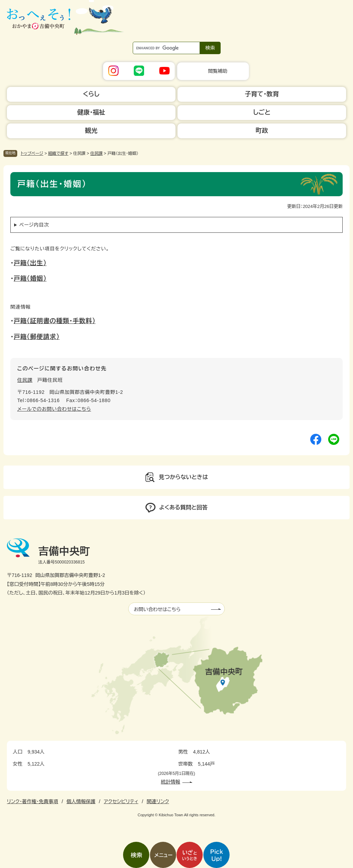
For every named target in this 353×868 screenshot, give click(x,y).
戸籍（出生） (30, 263)
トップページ (32, 153)
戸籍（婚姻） (30, 279)
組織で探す (58, 153)
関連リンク (158, 801)
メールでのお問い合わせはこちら (54, 409)
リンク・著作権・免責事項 (33, 801)
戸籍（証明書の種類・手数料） (55, 321)
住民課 (97, 153)
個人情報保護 (81, 801)
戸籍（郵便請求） (37, 337)
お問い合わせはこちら (157, 609)
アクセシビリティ (121, 801)
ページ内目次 (34, 225)
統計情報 (171, 782)
